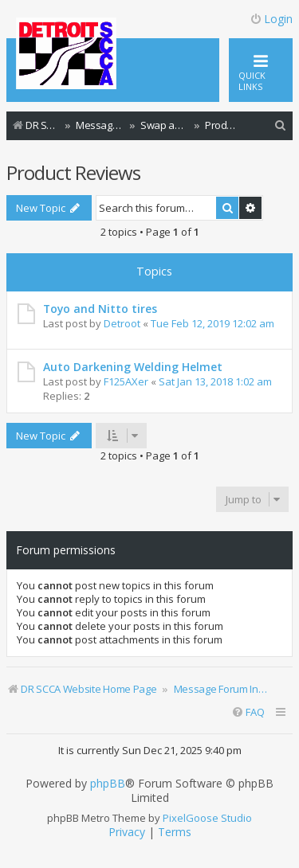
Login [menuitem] (271, 19)
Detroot (122, 323)
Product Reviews (73, 172)
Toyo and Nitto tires (100, 309)
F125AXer (126, 381)
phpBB (108, 784)
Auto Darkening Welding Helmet (133, 367)
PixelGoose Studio (207, 818)
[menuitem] (281, 125)
